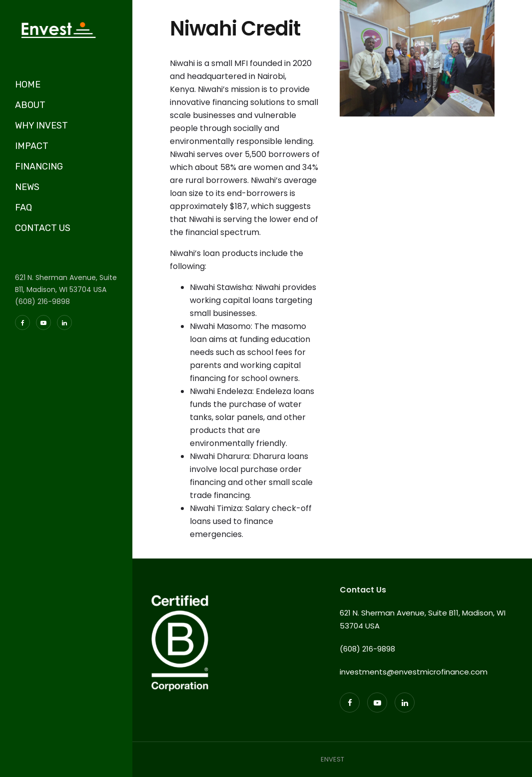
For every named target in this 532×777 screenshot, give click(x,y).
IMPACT (32, 146)
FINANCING (39, 166)
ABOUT (30, 105)
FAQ (23, 207)
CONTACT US (43, 228)
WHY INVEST (41, 125)
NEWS (27, 187)
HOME (28, 84)
